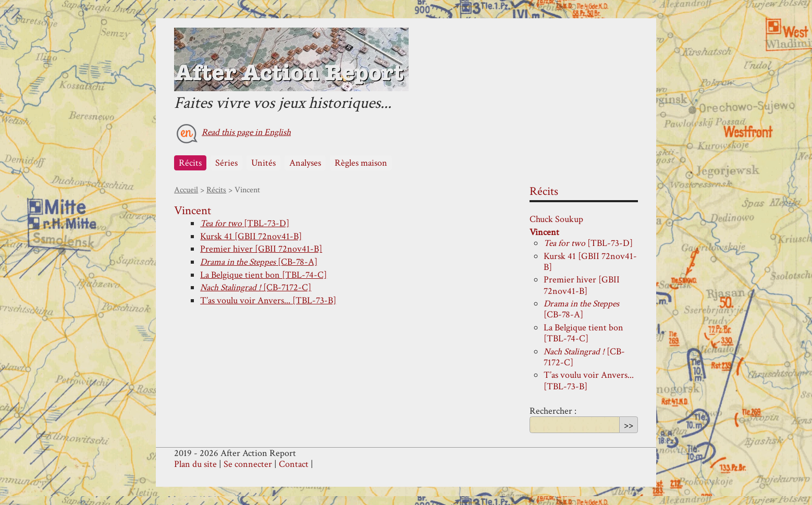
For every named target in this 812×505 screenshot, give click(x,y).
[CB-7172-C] (256, 287)
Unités (263, 163)
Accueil (186, 190)
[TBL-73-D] (245, 223)
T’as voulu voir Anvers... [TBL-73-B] (268, 300)
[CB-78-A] (259, 262)
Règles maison (361, 163)
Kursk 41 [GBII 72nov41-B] (251, 236)
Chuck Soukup (556, 219)
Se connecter (248, 464)
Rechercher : (553, 411)
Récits (190, 163)
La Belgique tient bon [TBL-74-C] (263, 275)
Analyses (305, 163)
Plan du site (195, 464)
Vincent (544, 232)
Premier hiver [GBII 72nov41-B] (261, 249)
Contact (294, 464)
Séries (226, 163)
